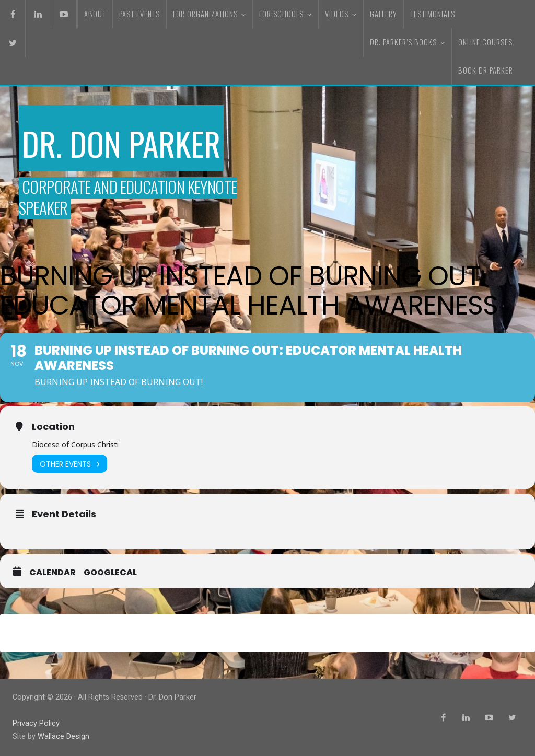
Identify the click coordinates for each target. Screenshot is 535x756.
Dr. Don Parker (126, 142)
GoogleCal (110, 574)
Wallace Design (63, 736)
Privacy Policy (36, 724)
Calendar (53, 574)
